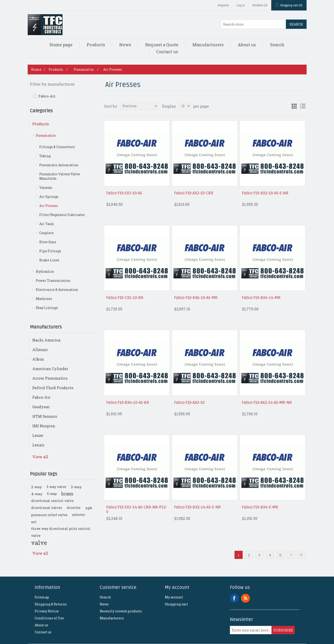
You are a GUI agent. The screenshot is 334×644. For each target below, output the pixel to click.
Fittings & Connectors (57, 147)
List (303, 106)
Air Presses (49, 206)
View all (40, 457)
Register (223, 5)
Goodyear (41, 407)
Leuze (38, 435)
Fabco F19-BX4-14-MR (261, 298)
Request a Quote (162, 45)
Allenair (40, 350)
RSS (245, 598)
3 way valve (56, 487)
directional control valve (52, 501)
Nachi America (46, 340)
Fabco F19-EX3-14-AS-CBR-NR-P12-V (137, 510)
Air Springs (49, 197)
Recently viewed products (121, 611)
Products (96, 45)
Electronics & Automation (57, 290)
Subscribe (283, 630)
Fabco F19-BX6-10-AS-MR (196, 298)
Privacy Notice (47, 611)
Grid (294, 106)
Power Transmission (53, 281)
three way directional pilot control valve (61, 532)
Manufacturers (208, 45)
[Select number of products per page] (185, 106)
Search (296, 24)
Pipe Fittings (50, 251)
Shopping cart (176, 604)
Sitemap (42, 597)
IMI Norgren (44, 426)
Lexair (38, 445)
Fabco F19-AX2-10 (189, 403)
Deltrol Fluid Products (53, 388)
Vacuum (46, 188)
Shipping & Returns (51, 604)
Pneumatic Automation (59, 165)
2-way (36, 487)
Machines (44, 299)
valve (39, 543)
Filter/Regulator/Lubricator (62, 215)
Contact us (167, 52)
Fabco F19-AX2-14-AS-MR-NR (267, 403)
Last (301, 555)
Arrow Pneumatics (50, 378)
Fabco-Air (47, 96)
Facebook (234, 598)
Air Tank (47, 224)
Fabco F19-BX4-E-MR (260, 507)
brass (67, 494)
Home (36, 69)
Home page (61, 45)
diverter (74, 508)
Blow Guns (48, 242)
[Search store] (254, 24)
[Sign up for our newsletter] (251, 630)
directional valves (47, 508)
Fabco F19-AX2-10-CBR (194, 193)
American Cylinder (50, 369)
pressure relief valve (49, 515)
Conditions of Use (49, 618)
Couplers (46, 233)
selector (79, 515)
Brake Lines (49, 260)
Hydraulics (45, 271)
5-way (52, 494)
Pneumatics (46, 135)
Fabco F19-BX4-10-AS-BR (128, 403)
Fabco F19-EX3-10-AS (124, 193)
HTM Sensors (45, 416)
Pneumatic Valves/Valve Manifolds (60, 176)
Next (291, 555)
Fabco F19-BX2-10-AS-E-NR (265, 193)
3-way (76, 487)
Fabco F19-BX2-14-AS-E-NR (197, 507)
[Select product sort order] (139, 106)
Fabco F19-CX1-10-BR (125, 298)
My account (174, 597)
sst (34, 522)
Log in (241, 5)
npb (89, 508)
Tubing (45, 156)
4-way (37, 494)
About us (247, 45)
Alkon (38, 359)
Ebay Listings (47, 308)
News (125, 45)
